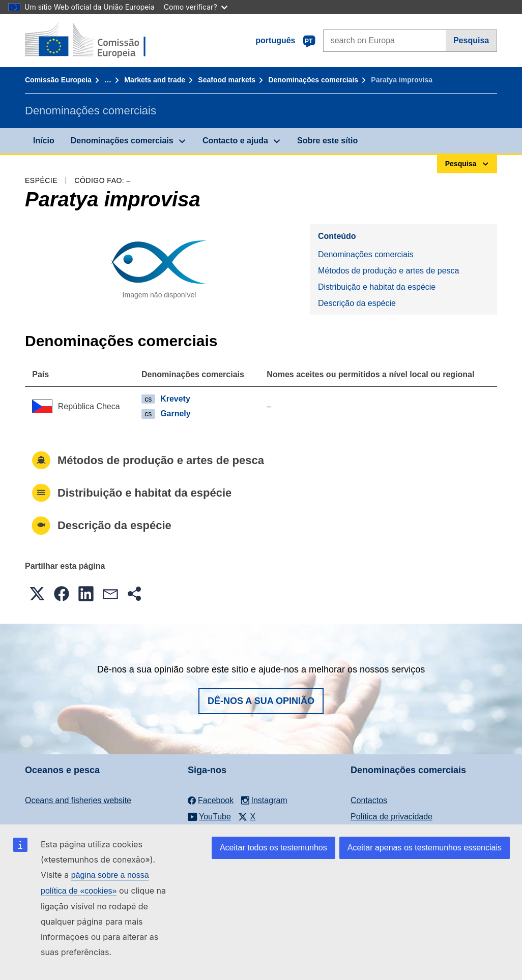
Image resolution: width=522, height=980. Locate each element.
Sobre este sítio (327, 141)
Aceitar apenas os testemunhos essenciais (425, 848)
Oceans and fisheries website (78, 800)
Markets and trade (155, 80)
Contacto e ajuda (235, 141)
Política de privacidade (391, 817)
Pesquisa (471, 40)
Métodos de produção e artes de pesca (389, 271)
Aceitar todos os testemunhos (273, 848)
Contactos (369, 800)
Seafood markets (227, 80)
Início (44, 141)
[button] (37, 594)
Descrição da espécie (357, 303)
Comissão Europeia (58, 80)
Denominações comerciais (313, 80)
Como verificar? (196, 7)
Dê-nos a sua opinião (261, 701)
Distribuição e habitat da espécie (377, 287)
